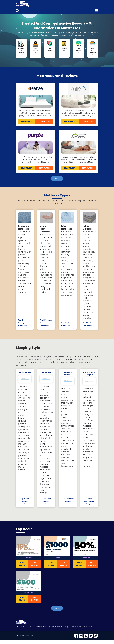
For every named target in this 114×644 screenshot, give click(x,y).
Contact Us (30, 630)
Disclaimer (86, 630)
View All (57, 182)
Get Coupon (44, 125)
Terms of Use (53, 630)
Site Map (63, 630)
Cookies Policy (74, 630)
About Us (20, 630)
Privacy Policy (41, 630)
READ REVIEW (27, 125)
